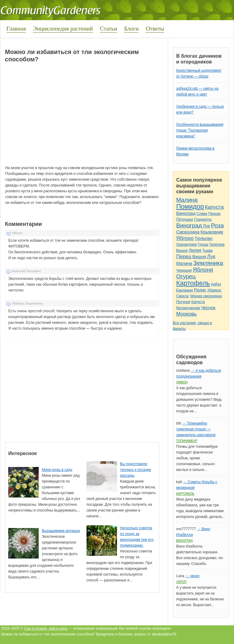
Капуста (214, 207)
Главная (16, 29)
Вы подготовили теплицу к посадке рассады (136, 470)
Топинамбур (187, 441)
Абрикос (214, 290)
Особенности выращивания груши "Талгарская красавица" (200, 130)
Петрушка (184, 219)
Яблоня (203, 270)
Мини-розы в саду (57, 470)
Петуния (183, 302)
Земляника (208, 263)
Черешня (184, 270)
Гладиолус (203, 219)
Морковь (186, 314)
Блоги (131, 29)
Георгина (217, 244)
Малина (187, 200)
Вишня (182, 251)
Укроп (181, 582)
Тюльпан (204, 238)
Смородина (188, 232)
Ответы (155, 29)
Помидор (190, 206)
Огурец (186, 276)
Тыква (207, 251)
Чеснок (208, 308)
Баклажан (184, 290)
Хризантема (186, 244)
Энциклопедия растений (63, 29)
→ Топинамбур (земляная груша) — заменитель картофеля (196, 429)
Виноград (186, 213)
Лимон (182, 382)
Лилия (195, 250)
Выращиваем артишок (61, 531)
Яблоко (185, 238)
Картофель (193, 283)
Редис (200, 290)
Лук (206, 226)
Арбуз (216, 284)
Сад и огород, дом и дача (46, 628)
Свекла (182, 296)
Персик (214, 214)
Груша (203, 244)
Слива (202, 214)
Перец (184, 257)
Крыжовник (212, 232)
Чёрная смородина (206, 296)
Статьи (108, 29)
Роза (217, 225)
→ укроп (192, 576)
